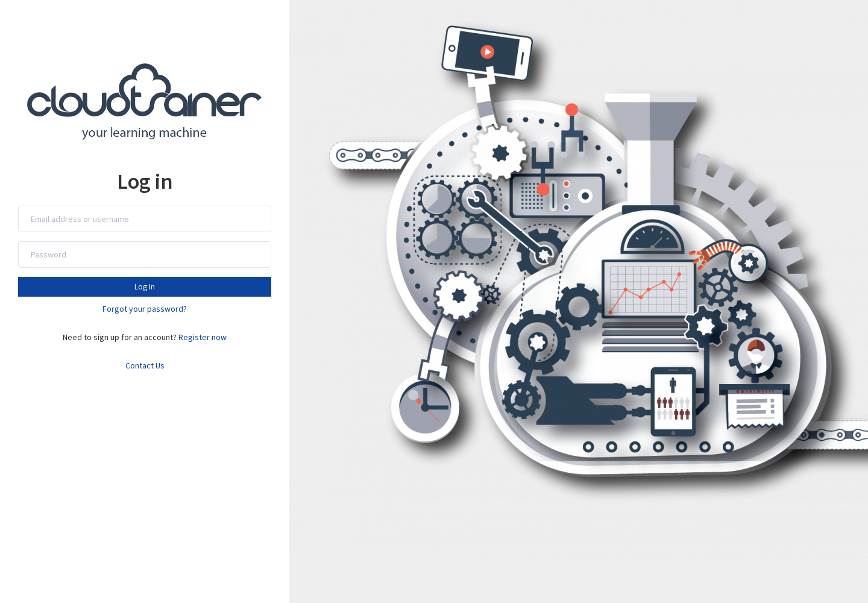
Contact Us (145, 365)
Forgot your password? (145, 309)
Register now (203, 337)
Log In (145, 287)
